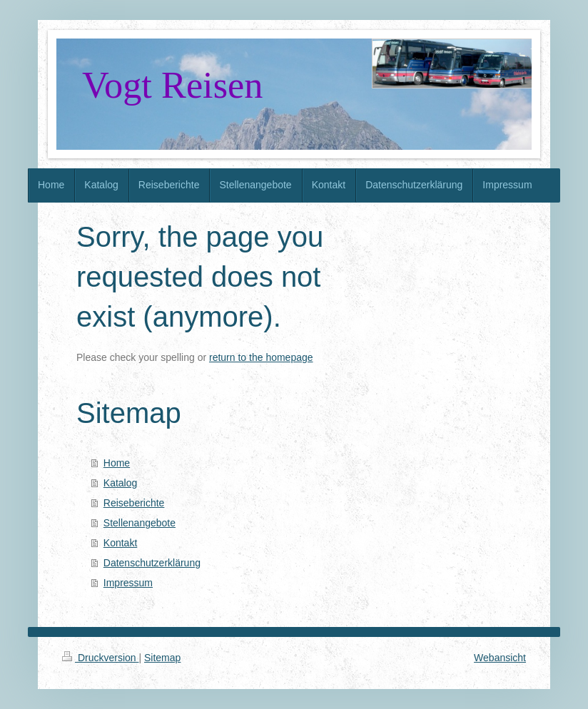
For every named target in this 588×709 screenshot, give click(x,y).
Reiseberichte (134, 503)
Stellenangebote (140, 523)
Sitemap (162, 658)
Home (117, 463)
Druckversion (100, 658)
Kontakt (120, 543)
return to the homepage (261, 357)
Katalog (120, 483)
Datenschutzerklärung (152, 563)
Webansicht (500, 658)
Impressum (128, 583)
